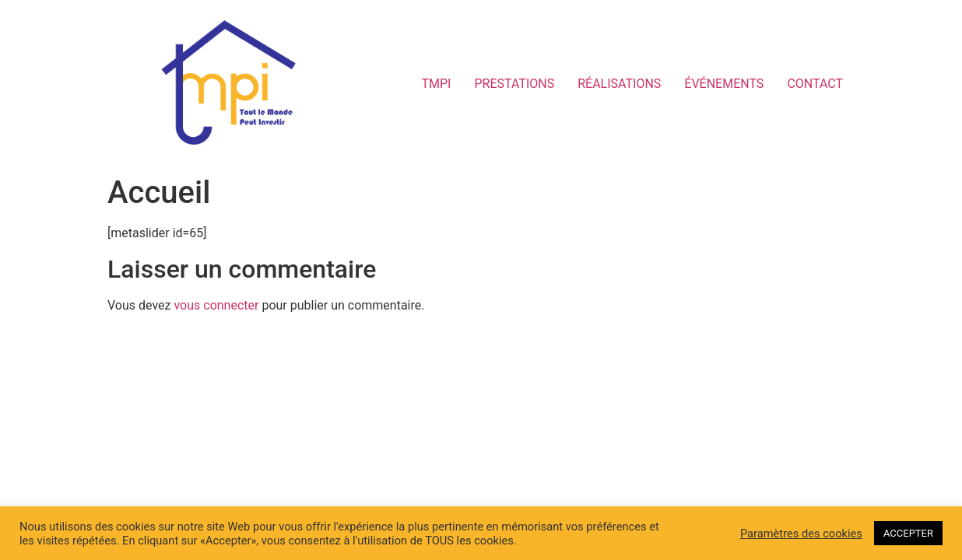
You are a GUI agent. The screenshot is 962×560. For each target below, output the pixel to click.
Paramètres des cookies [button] (801, 534)
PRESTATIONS (514, 84)
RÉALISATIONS (619, 84)
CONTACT (815, 84)
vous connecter (216, 305)
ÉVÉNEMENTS (724, 84)
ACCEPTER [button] (908, 533)
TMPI (437, 84)
